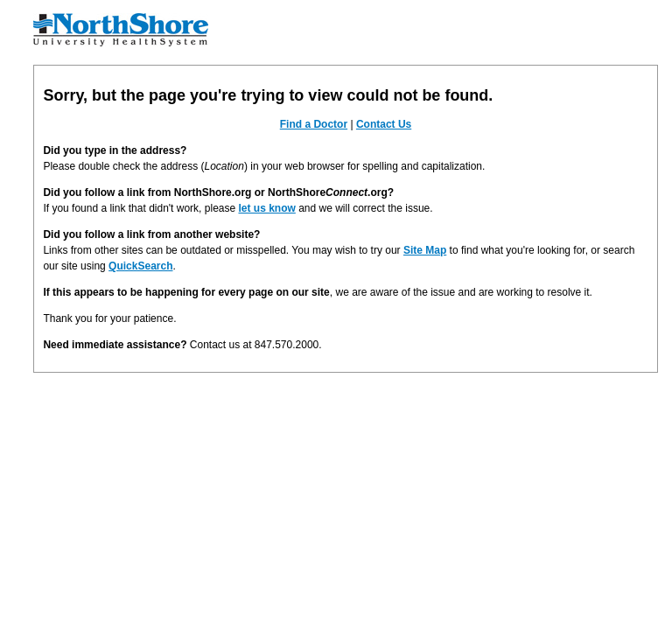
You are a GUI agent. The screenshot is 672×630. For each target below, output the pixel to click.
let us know (266, 208)
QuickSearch (140, 266)
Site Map (425, 250)
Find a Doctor (314, 124)
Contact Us (384, 124)
